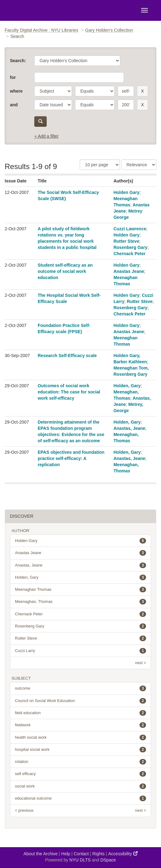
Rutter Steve (126, 241)
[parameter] (53, 91)
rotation (80, 762)
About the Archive (40, 854)
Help (66, 854)
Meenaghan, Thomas (80, 602)
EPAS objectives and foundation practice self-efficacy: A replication (71, 458)
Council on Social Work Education (80, 701)
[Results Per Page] (100, 165)
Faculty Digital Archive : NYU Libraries (42, 30)
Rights (98, 854)
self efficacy (80, 774)
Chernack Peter (129, 254)
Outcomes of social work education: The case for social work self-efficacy (69, 392)
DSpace (108, 860)
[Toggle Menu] (144, 10)
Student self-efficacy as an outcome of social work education (65, 271)
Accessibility (123, 854)
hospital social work (80, 750)
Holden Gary (126, 192)
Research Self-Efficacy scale (67, 356)
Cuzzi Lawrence (130, 229)
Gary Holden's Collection (109, 30)
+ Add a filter (46, 136)
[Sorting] (139, 165)
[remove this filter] (142, 91)
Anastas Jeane (129, 271)
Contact (81, 854)
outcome (80, 688)
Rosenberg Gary (130, 247)
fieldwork (80, 725)
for (13, 77)
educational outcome (80, 798)
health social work (80, 737)
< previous (24, 810)
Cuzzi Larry (80, 651)
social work (80, 786)
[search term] (126, 91)
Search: (18, 61)
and (14, 105)
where (16, 91)
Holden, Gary (127, 386)
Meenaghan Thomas (80, 590)
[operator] (95, 91)
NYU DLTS (80, 860)
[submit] (40, 122)
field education (80, 713)
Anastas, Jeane (129, 428)
